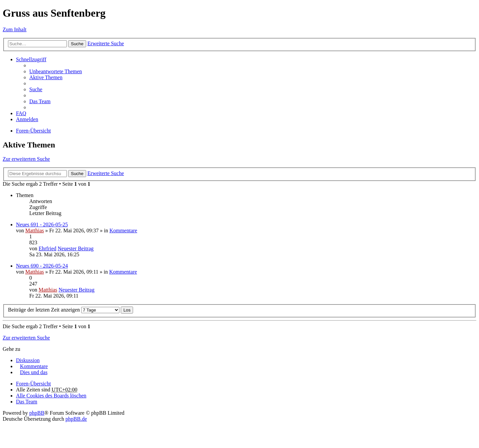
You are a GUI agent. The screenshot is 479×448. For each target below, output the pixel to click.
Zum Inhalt (15, 29)
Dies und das (34, 372)
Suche (77, 44)
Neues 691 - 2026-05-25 (42, 224)
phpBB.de (76, 419)
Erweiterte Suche (106, 43)
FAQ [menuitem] (21, 113)
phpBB (37, 413)
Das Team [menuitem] (40, 101)
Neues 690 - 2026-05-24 (42, 266)
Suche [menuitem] (36, 89)
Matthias (35, 230)
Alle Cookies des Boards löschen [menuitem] (51, 396)
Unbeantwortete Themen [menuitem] (56, 71)
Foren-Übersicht (33, 131)
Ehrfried (47, 248)
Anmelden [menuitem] (27, 119)
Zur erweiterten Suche (26, 159)
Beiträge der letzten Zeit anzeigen (64, 310)
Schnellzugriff (31, 59)
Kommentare (123, 230)
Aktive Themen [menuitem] (46, 77)
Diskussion (28, 360)
